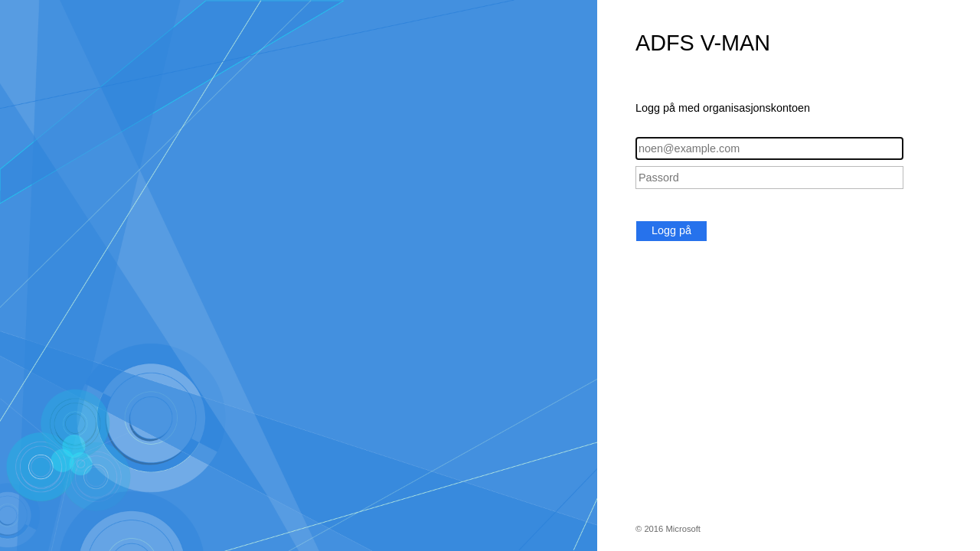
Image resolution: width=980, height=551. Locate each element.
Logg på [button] (671, 230)
